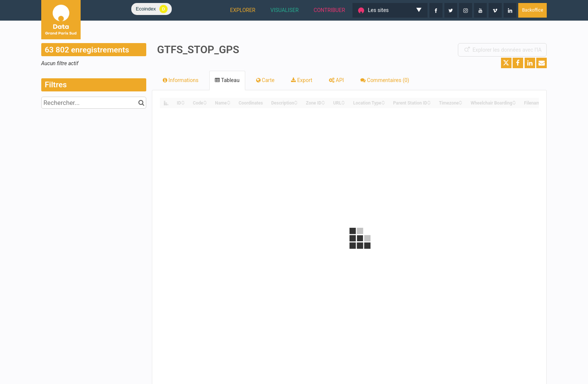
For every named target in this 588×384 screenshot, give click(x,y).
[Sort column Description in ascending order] (296, 101)
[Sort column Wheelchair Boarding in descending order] (514, 103)
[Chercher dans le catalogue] (142, 103)
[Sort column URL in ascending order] (343, 101)
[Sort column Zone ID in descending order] (323, 103)
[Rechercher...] (94, 103)
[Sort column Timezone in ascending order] (460, 101)
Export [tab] (302, 80)
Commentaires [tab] (385, 80)
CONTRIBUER (329, 10)
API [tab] (336, 80)
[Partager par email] (541, 63)
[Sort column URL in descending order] (343, 103)
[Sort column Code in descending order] (205, 103)
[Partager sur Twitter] (506, 63)
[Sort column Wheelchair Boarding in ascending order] (514, 101)
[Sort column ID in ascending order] (183, 101)
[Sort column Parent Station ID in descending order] (429, 103)
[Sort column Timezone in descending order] (460, 103)
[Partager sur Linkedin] (530, 63)
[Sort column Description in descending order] (296, 103)
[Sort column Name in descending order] (229, 103)
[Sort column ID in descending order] (183, 103)
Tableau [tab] (227, 80)
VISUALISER (284, 10)
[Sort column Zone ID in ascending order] (323, 101)
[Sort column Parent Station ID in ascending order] (429, 101)
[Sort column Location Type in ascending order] (383, 101)
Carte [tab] (265, 80)
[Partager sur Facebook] (518, 63)
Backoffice (532, 10)
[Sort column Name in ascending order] (229, 101)
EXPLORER (243, 10)
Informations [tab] (181, 80)
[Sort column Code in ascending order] (205, 101)
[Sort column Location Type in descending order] (383, 103)
